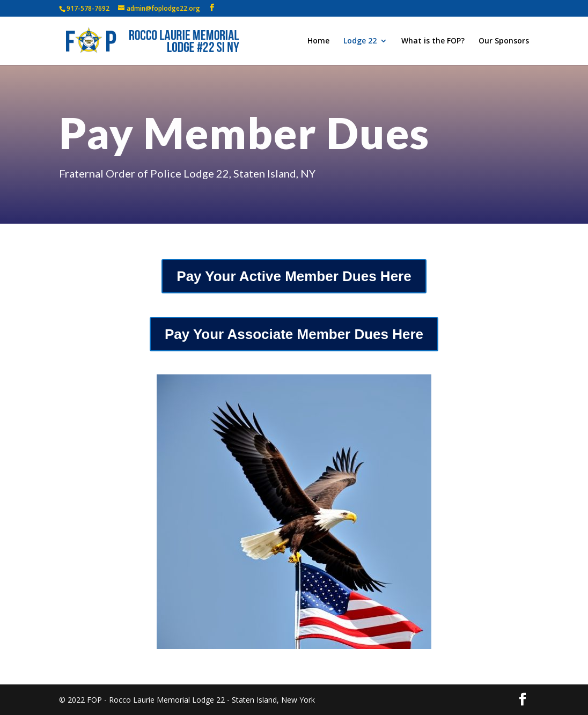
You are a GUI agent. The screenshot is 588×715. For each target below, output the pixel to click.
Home (318, 41)
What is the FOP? (433, 41)
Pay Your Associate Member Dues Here (294, 334)
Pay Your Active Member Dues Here (294, 276)
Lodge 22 (360, 41)
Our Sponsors (504, 41)
